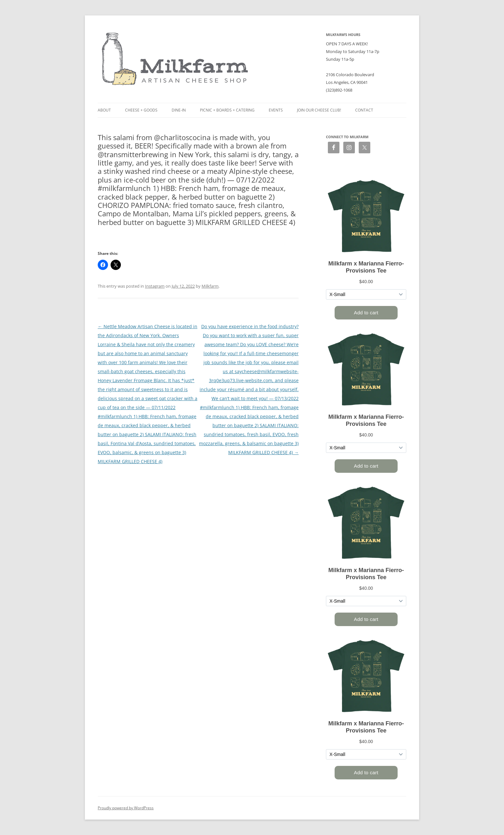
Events (276, 110)
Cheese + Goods (141, 110)
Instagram (155, 286)
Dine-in (179, 110)
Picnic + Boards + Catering (227, 110)
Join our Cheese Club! (319, 110)
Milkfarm (210, 286)
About (104, 110)
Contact (364, 110)
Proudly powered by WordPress (126, 808)
